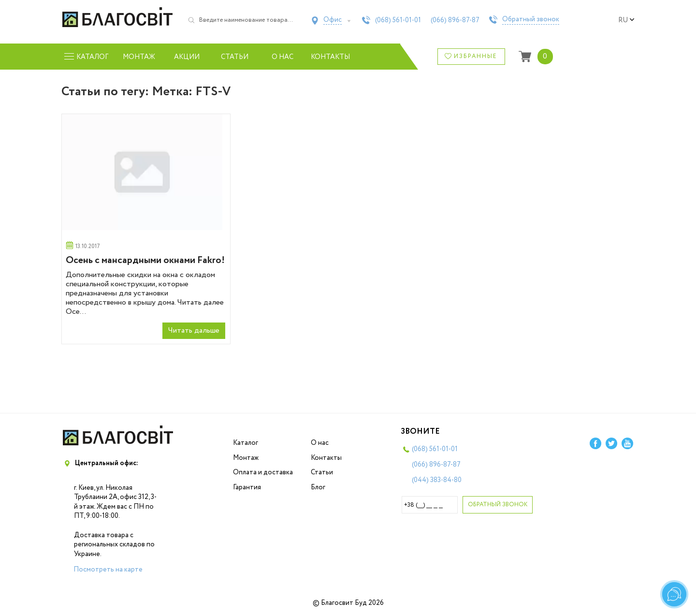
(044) (437, 480)
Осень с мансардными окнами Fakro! (145, 260)
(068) (398, 20)
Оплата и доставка (263, 472)
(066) (455, 20)
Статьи (235, 57)
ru (626, 20)
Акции (187, 57)
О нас (283, 57)
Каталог (246, 443)
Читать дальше (194, 330)
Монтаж (139, 57)
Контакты (330, 57)
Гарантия (247, 487)
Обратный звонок (531, 20)
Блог (318, 487)
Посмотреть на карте (108, 570)
